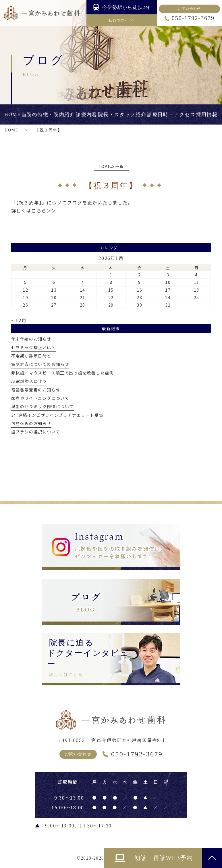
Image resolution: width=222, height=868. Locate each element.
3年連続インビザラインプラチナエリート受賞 (57, 415)
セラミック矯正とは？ (34, 347)
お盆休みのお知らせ (31, 423)
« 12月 (19, 320)
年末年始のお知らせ (31, 339)
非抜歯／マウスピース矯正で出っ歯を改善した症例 (63, 373)
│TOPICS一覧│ (111, 166)
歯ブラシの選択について (36, 432)
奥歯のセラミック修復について (43, 406)
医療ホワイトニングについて (40, 398)
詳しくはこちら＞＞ (34, 211)
